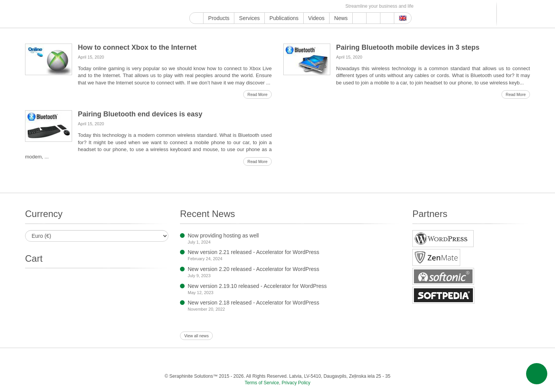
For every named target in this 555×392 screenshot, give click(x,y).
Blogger (282, 6)
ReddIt (238, 6)
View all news (196, 336)
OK (318, 6)
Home (196, 18)
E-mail (336, 6)
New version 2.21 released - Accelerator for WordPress (253, 252)
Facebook (211, 6)
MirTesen (309, 6)
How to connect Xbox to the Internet (137, 47)
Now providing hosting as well (223, 236)
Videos (317, 18)
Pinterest (256, 6)
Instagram (229, 6)
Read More (257, 94)
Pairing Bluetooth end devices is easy (140, 114)
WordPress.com (273, 6)
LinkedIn (247, 6)
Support (359, 18)
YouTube (203, 6)
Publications (284, 18)
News (341, 18)
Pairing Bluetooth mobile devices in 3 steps (408, 47)
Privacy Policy (296, 383)
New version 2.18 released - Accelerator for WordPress (253, 303)
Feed (327, 6)
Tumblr (265, 6)
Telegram (291, 6)
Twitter (220, 6)
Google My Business (194, 6)
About (373, 18)
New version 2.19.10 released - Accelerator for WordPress (257, 286)
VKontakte (300, 6)
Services (249, 18)
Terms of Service (262, 383)
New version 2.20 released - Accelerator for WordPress (253, 269)
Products (219, 18)
